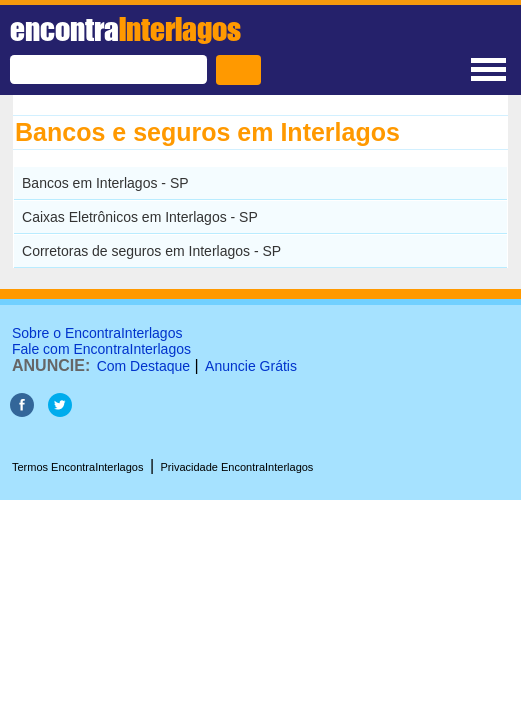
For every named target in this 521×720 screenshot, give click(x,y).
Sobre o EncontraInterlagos (97, 333)
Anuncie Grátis (251, 366)
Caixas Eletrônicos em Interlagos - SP (140, 217)
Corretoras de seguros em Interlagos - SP (151, 251)
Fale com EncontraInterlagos (101, 349)
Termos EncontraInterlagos (77, 467)
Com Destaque (143, 366)
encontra (125, 29)
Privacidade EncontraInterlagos (237, 467)
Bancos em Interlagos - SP (105, 183)
